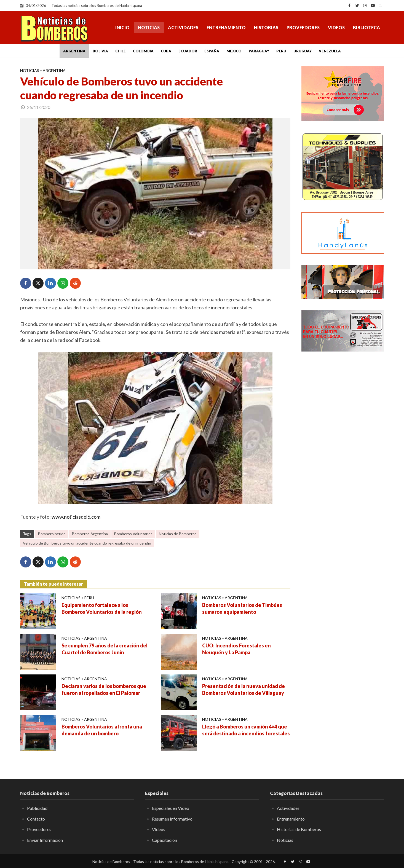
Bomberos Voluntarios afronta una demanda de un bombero (102, 730)
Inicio (122, 27)
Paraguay (259, 51)
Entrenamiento (226, 27)
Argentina (74, 51)
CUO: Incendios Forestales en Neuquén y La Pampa (236, 649)
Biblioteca (366, 27)
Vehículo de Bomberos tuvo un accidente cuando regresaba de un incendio (87, 543)
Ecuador (188, 51)
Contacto (36, 819)
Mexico (234, 51)
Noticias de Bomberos (178, 534)
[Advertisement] (343, 445)
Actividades (183, 27)
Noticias (149, 27)
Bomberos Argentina (90, 534)
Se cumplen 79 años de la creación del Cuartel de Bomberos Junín (105, 649)
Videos (336, 27)
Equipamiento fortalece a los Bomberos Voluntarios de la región (102, 609)
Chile (121, 51)
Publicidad (37, 808)
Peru (281, 51)
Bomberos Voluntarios (133, 534)
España (212, 51)
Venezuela (330, 51)
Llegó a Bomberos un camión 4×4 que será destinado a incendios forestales (246, 730)
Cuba (166, 51)
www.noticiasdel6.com (76, 517)
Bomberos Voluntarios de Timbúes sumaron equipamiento (242, 609)
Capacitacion (164, 840)
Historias (266, 27)
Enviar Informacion (45, 840)
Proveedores (303, 27)
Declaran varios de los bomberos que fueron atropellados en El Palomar (104, 690)
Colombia (143, 51)
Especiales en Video (171, 808)
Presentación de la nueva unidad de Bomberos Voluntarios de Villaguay (244, 690)
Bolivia (100, 51)
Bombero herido (52, 534)
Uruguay (303, 51)
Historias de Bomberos (299, 829)
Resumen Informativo (172, 819)
